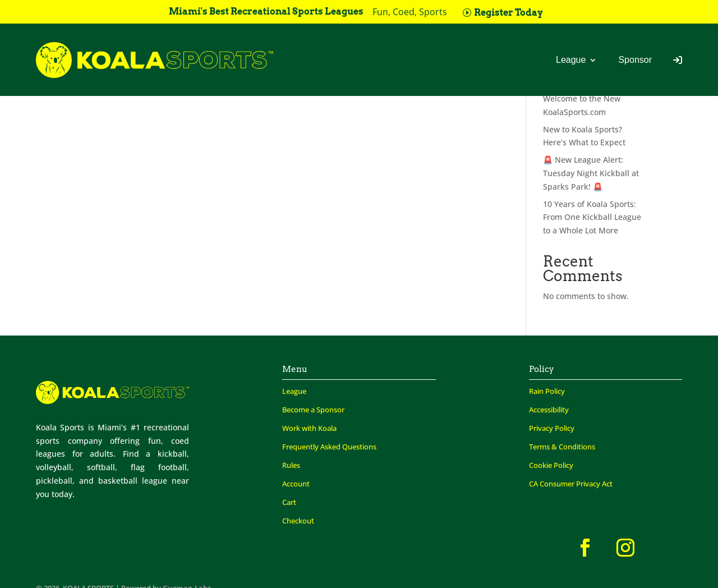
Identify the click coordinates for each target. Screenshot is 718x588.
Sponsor (635, 60)
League (571, 60)
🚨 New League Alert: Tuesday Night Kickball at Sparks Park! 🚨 (591, 173)
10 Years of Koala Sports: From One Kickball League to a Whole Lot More (592, 217)
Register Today (508, 13)
